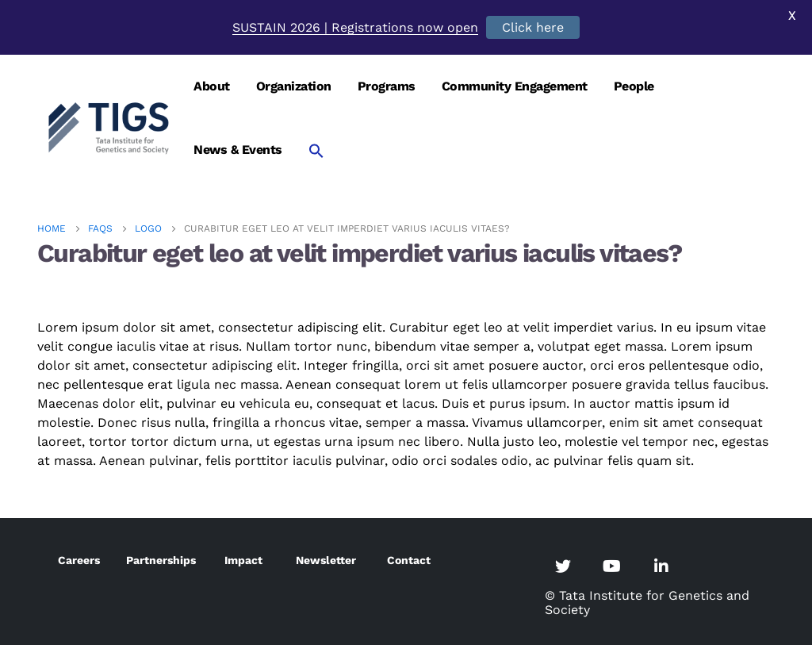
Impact (243, 560)
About (212, 86)
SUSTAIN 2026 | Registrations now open (355, 27)
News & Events (238, 150)
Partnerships (161, 560)
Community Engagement (515, 86)
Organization (294, 86)
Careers (79, 560)
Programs (387, 86)
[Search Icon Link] (316, 150)
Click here (533, 27)
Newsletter (326, 560)
